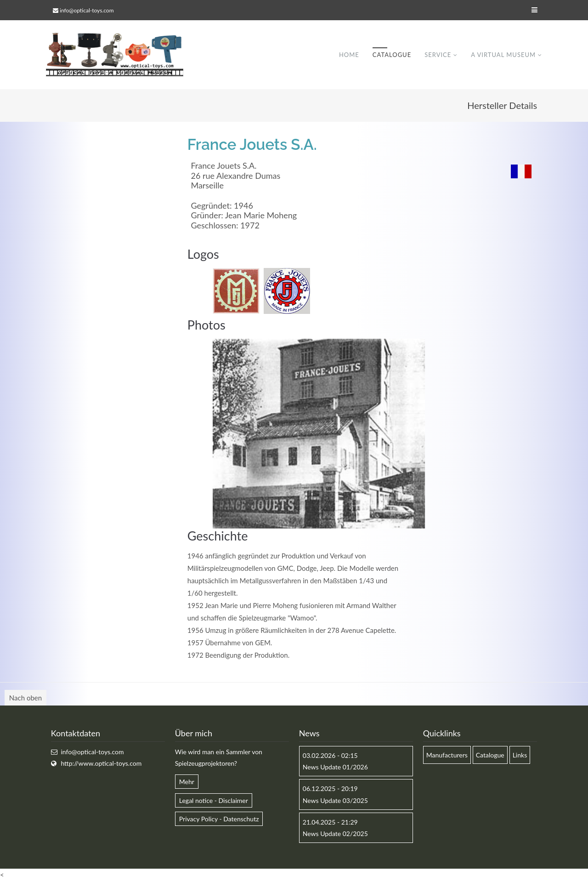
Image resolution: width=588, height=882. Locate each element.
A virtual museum (503, 55)
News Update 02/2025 (335, 834)
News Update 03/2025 (335, 800)
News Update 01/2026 (335, 767)
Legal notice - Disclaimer (214, 800)
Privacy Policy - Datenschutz (219, 819)
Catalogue (392, 55)
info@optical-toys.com (87, 10)
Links (520, 755)
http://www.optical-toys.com (101, 764)
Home (349, 55)
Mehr (187, 782)
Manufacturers (447, 755)
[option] (319, 434)
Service (438, 55)
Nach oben (25, 698)
